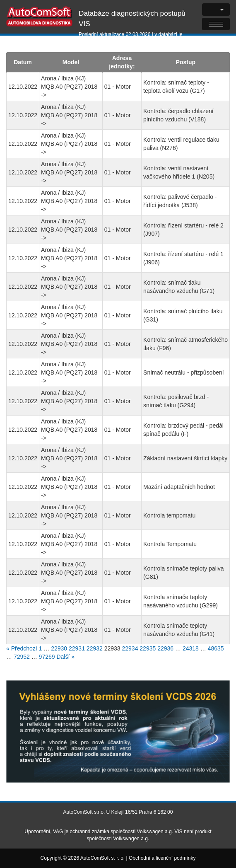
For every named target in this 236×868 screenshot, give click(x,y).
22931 (77, 648)
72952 (22, 657)
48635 (216, 648)
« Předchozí (22, 648)
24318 (191, 648)
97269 (47, 657)
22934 (130, 648)
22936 (165, 648)
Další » (65, 657)
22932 (95, 648)
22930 (59, 648)
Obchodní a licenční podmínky (162, 858)
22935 (148, 648)
